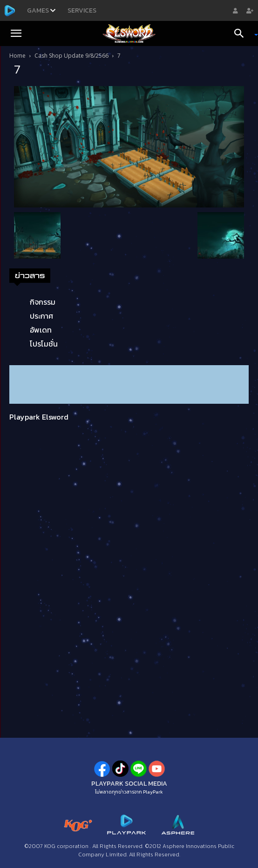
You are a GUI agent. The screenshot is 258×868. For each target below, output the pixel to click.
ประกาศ (41, 316)
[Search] (242, 33)
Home (17, 56)
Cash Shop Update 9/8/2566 (71, 56)
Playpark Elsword (39, 417)
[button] (16, 33)
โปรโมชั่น (44, 344)
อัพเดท (41, 330)
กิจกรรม (43, 302)
